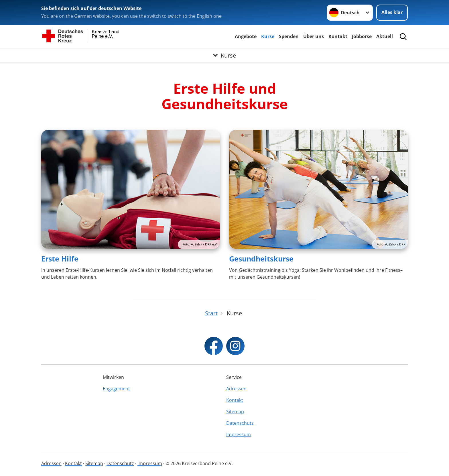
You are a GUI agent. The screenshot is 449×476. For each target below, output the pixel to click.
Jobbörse (362, 36)
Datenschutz (240, 423)
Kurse (268, 36)
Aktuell (385, 36)
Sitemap (235, 412)
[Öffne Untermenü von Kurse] (224, 55)
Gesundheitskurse (261, 259)
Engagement (116, 389)
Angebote (246, 36)
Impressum (239, 434)
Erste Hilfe (60, 259)
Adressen (236, 389)
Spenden (289, 36)
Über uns (314, 36)
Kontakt (338, 36)
